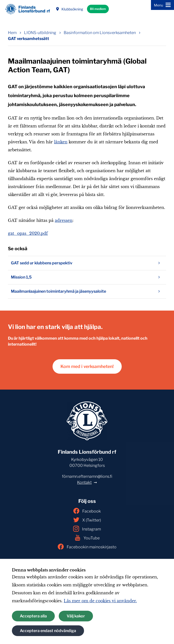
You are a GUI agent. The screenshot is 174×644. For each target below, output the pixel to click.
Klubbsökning (69, 9)
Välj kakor (76, 616)
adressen (64, 220)
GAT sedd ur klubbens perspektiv (87, 263)
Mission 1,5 (87, 277)
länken (61, 142)
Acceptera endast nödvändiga (48, 631)
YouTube (87, 538)
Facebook (87, 511)
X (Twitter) (87, 520)
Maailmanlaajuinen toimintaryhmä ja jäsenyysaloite (87, 291)
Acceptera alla (33, 616)
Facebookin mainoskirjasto (87, 547)
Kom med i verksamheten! (87, 366)
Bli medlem (98, 9)
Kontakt (84, 482)
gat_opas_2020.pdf (28, 233)
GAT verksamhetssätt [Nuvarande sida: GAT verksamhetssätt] (29, 39)
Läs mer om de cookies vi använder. (100, 601)
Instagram (87, 529)
